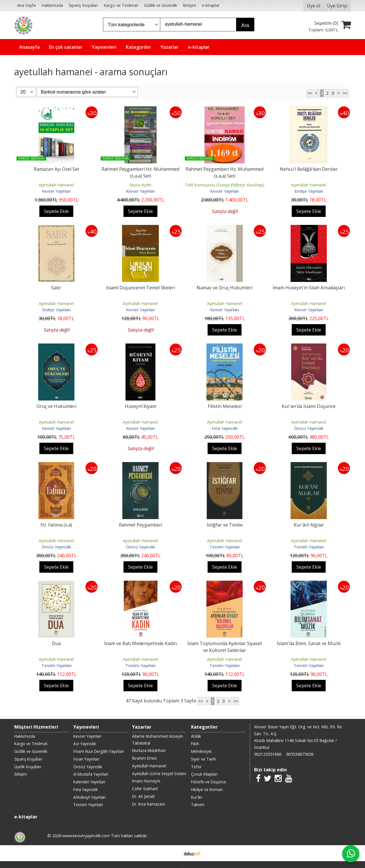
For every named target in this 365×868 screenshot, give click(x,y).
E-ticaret (174, 853)
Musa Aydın (141, 185)
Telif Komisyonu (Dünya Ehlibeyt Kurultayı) (225, 185)
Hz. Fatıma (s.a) (56, 525)
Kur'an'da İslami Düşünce (309, 406)
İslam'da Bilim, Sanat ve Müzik (309, 643)
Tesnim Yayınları (225, 547)
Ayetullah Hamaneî (56, 185)
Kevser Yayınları (56, 191)
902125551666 (268, 754)
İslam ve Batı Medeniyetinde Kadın (140, 643)
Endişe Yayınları (309, 191)
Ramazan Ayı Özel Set (56, 169)
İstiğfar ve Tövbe (225, 525)
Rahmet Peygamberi (141, 525)
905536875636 (300, 754)
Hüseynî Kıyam (141, 406)
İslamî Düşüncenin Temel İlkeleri (141, 288)
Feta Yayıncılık (225, 428)
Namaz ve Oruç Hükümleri (225, 288)
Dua (56, 643)
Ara (245, 25)
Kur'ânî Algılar (309, 525)
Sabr (56, 288)
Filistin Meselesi (225, 406)
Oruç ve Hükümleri (56, 406)
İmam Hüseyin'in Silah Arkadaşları (309, 288)
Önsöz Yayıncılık (309, 428)
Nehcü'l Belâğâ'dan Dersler (309, 169)
